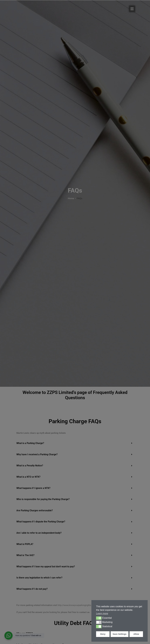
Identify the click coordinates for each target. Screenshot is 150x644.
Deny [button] (103, 634)
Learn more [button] (102, 613)
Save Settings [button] (120, 634)
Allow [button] (136, 634)
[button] (99, 618)
